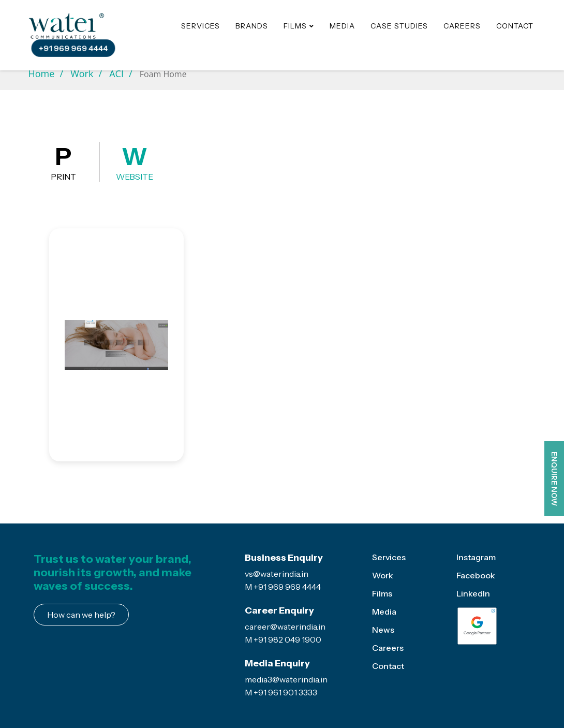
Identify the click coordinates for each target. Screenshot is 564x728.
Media (342, 26)
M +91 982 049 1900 (283, 639)
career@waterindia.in (285, 627)
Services (201, 26)
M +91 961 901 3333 (281, 692)
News (383, 630)
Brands (252, 26)
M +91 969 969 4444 (283, 587)
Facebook (476, 575)
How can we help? (81, 615)
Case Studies (399, 26)
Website (135, 162)
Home (42, 74)
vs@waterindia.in (277, 574)
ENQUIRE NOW (554, 479)
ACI (116, 74)
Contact (515, 26)
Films (382, 593)
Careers (462, 26)
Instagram (476, 557)
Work (82, 74)
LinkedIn (473, 593)
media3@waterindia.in (286, 679)
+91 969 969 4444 (73, 48)
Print (63, 162)
